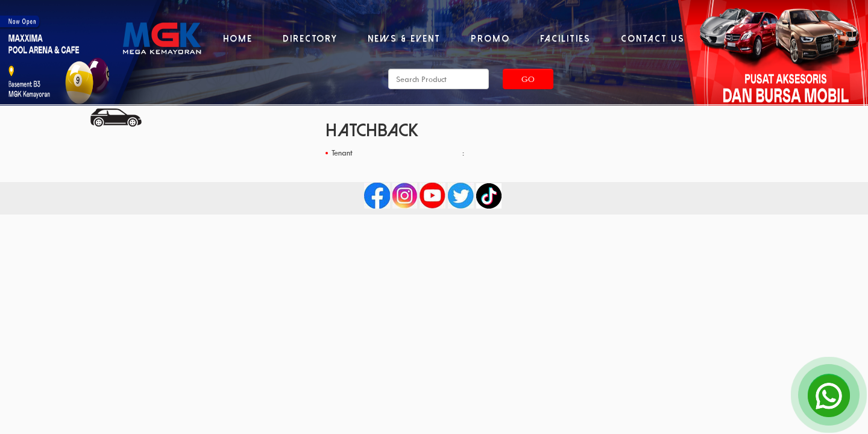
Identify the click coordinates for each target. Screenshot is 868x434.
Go (528, 79)
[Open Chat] (829, 395)
